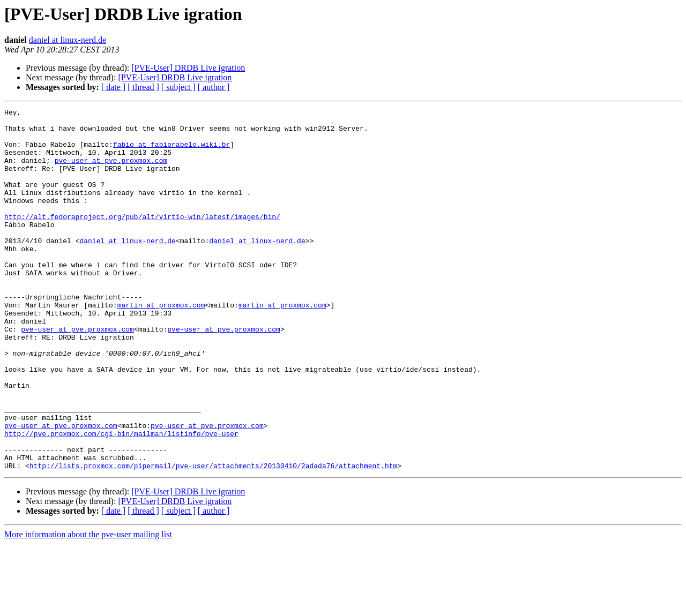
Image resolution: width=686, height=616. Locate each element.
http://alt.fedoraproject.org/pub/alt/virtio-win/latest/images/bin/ (142, 239)
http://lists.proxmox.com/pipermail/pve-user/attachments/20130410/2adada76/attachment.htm (213, 538)
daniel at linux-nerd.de (68, 40)
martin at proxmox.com (161, 345)
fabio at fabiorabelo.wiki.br (171, 152)
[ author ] (214, 87)
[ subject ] (178, 87)
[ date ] (113, 87)
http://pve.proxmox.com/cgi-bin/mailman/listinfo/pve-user (121, 499)
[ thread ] (143, 87)
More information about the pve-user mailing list (88, 607)
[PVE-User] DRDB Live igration (188, 68)
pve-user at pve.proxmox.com (111, 171)
